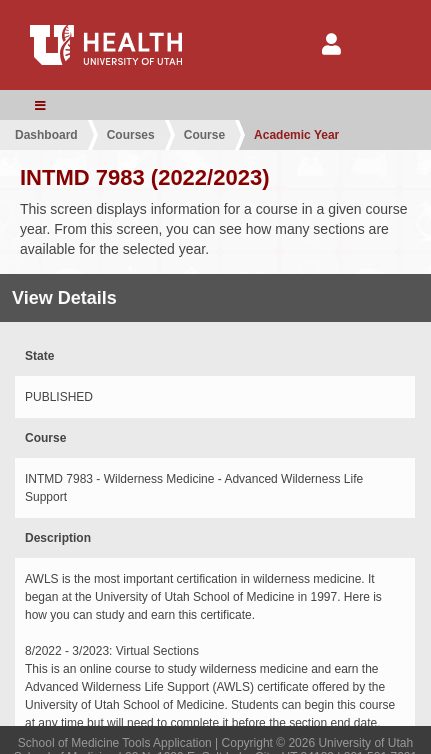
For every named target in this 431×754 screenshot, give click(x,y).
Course (204, 135)
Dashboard (46, 135)
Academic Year (296, 135)
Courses (131, 135)
